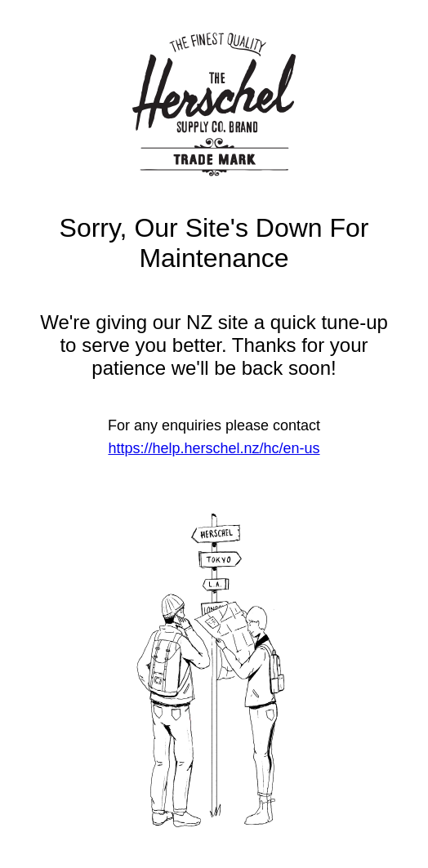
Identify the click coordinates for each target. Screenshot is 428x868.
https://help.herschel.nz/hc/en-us (214, 448)
